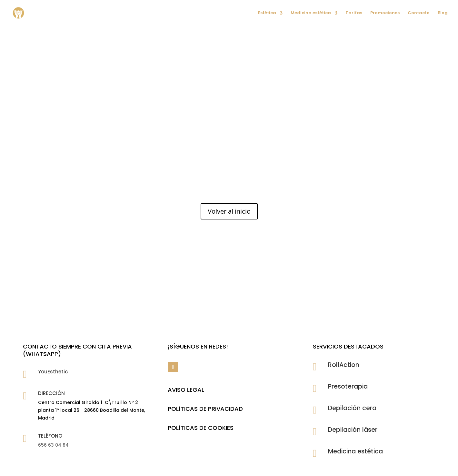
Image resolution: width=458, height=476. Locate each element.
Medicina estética (311, 13)
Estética (267, 13)
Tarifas (354, 13)
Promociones (385, 13)
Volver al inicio (229, 211)
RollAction (344, 365)
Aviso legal (186, 390)
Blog (443, 13)
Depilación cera (352, 408)
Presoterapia (348, 386)
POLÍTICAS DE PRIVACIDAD (205, 409)
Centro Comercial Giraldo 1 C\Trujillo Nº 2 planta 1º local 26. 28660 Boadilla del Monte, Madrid (92, 410)
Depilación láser (353, 430)
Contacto (419, 13)
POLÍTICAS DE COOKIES (201, 428)
